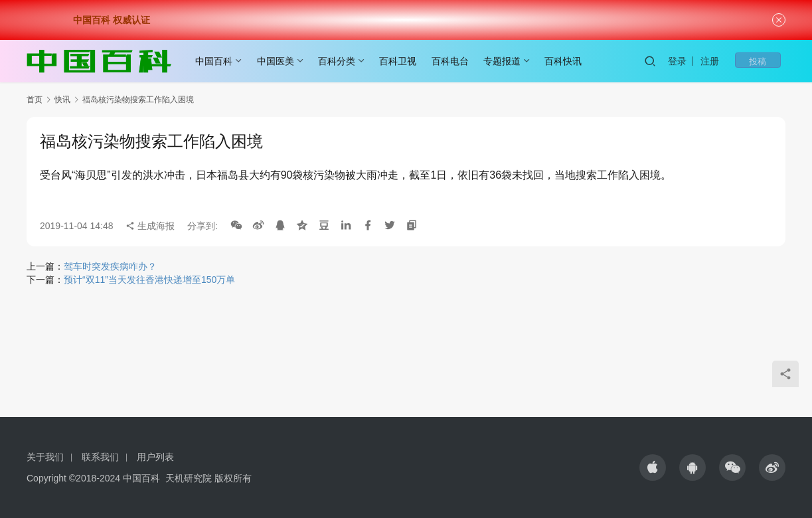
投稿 (767, 61)
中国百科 (218, 61)
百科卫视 (402, 61)
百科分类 (341, 61)
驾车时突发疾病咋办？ (110, 266)
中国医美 (280, 61)
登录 (696, 61)
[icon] (653, 468)
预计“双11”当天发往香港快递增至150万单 (149, 280)
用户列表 (155, 457)
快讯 (62, 100)
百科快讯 (568, 61)
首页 (35, 100)
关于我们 (45, 457)
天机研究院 (189, 478)
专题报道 (507, 61)
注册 (728, 61)
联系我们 (100, 457)
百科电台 (455, 61)
